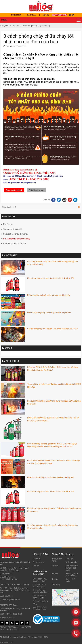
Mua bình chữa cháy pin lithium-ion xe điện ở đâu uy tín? (50, 477)
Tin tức (16, 26)
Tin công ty (6, 224)
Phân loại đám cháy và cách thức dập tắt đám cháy (49, 295)
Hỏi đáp (55, 566)
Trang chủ (16, 15)
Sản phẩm (32, 15)
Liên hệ (46, 15)
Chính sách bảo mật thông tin (39, 586)
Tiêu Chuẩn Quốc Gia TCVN (13, 244)
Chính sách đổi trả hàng (40, 602)
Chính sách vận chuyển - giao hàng (41, 591)
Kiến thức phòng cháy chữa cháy (37, 26)
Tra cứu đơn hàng (57, 560)
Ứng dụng (56, 585)
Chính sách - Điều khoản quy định (40, 580)
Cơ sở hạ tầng (39, 562)
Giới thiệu (37, 559)
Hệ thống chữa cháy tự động (72, 575)
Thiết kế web (4, 642)
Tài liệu (55, 573)
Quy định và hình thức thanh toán (40, 608)
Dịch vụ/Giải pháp (70, 580)
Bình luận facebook (14, 190)
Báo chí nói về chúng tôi (12, 229)
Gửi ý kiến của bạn (36, 190)
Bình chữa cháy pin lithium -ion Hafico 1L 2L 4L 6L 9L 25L (51, 278)
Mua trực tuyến (60, 15)
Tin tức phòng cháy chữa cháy (14, 234)
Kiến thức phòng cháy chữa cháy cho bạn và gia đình (49, 312)
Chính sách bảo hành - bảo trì (39, 597)
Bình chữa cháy (72, 562)
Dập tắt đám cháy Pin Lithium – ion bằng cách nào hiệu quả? (52, 329)
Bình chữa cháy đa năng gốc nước (72, 568)
